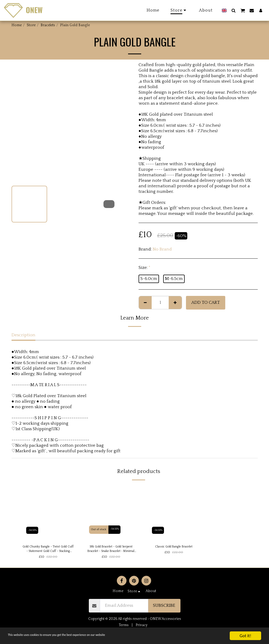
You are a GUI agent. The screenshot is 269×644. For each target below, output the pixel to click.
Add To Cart (206, 302)
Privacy (142, 627)
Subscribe (164, 607)
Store (31, 25)
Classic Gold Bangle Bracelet (174, 547)
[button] (233, 10)
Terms (124, 627)
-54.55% (33, 529)
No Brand (162, 249)
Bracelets (48, 25)
